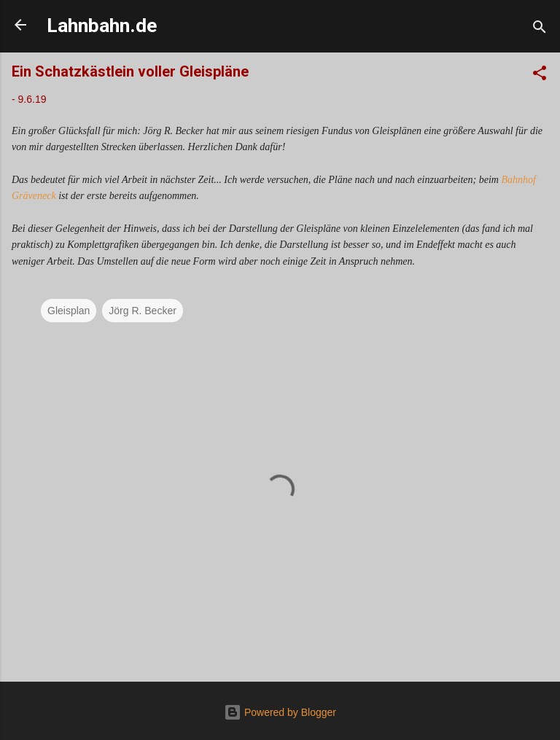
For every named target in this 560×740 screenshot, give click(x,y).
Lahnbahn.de (102, 26)
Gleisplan (69, 311)
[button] (540, 75)
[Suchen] (540, 30)
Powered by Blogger (280, 712)
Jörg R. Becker (143, 311)
